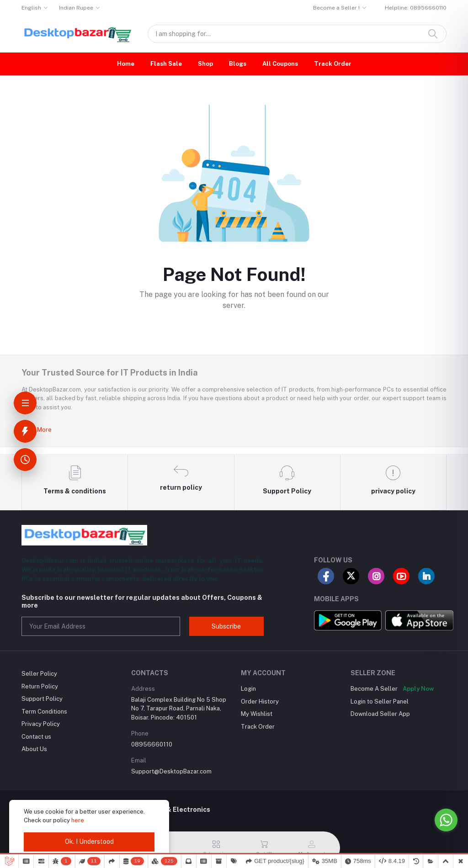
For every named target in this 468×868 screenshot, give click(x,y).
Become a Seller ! (336, 8)
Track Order (333, 64)
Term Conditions (44, 712)
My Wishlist (257, 714)
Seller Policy (39, 674)
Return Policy (40, 686)
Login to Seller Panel (380, 701)
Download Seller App (380, 714)
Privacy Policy (41, 724)
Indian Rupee (76, 8)
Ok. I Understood (89, 842)
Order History (260, 701)
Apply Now (418, 689)
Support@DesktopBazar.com (171, 771)
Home (126, 64)
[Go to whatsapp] (446, 820)
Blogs (238, 64)
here (78, 820)
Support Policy (42, 699)
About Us (34, 749)
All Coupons (280, 64)
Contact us (36, 737)
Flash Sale (166, 64)
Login (248, 689)
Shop (205, 64)
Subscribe (226, 626)
